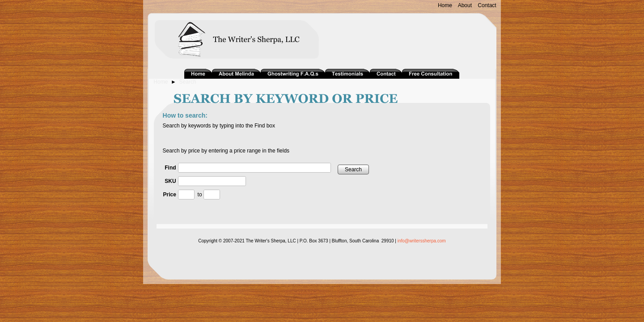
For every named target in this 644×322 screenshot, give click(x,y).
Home (445, 5)
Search (188, 82)
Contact (487, 5)
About (465, 5)
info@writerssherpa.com (422, 241)
